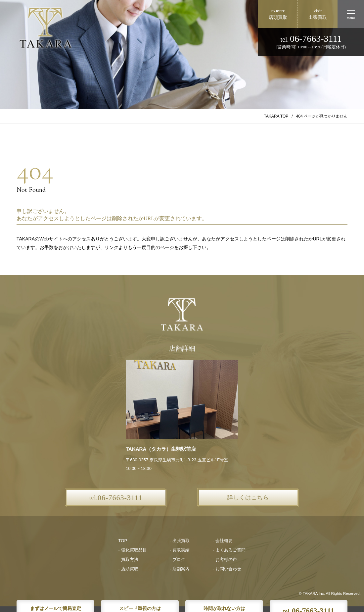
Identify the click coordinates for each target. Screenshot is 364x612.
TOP (123, 541)
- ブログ (178, 560)
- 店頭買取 (128, 569)
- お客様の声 (225, 560)
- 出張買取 (180, 541)
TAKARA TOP (276, 116)
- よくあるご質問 (229, 550)
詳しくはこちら (248, 498)
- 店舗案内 (180, 569)
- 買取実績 (180, 550)
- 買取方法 (128, 560)
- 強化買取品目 (133, 550)
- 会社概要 (223, 541)
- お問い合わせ (227, 569)
